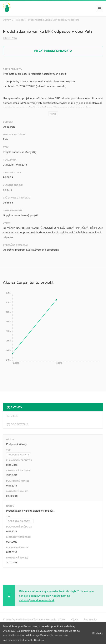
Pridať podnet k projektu (53, 51)
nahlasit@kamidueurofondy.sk (37, 600)
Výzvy (74, 619)
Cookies (39, 640)
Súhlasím (98, 633)
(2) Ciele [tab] (12, 416)
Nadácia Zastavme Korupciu (40, 619)
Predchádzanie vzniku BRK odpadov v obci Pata (54, 20)
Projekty (19, 20)
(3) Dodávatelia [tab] (18, 424)
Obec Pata (10, 38)
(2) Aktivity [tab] (15, 407)
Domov (7, 20)
